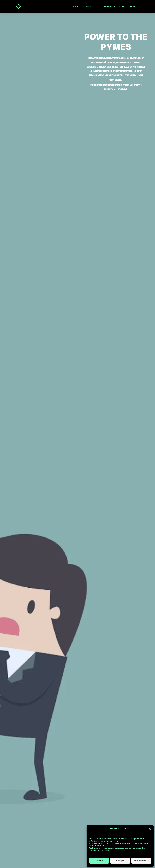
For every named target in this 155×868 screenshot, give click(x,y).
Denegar (120, 861)
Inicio (76, 6)
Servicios (91, 6)
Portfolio (109, 6)
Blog (121, 6)
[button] (150, 829)
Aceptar (99, 861)
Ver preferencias (141, 861)
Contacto (133, 6)
